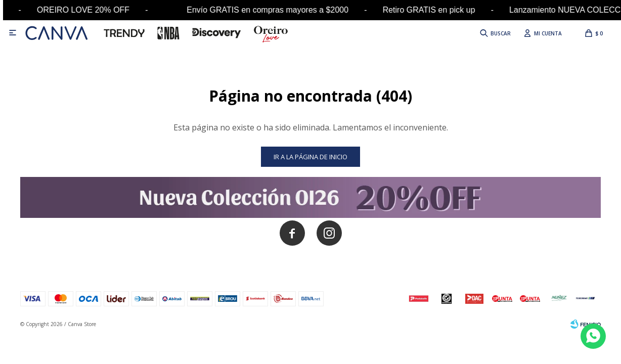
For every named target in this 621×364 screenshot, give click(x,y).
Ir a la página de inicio (310, 157)
